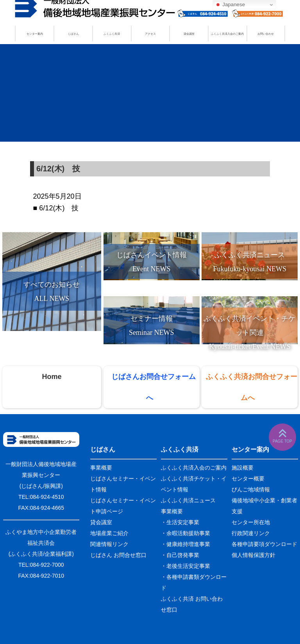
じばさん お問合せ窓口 (118, 555)
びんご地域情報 (251, 489)
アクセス (150, 34)
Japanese (230, 5)
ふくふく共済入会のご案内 (227, 34)
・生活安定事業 (180, 522)
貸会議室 (189, 34)
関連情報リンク (109, 544)
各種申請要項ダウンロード (264, 544)
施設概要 (243, 468)
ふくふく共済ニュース (188, 500)
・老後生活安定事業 (186, 566)
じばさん (73, 34)
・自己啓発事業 (180, 555)
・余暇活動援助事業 (186, 533)
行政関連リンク (251, 533)
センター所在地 (251, 522)
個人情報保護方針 (254, 555)
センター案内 (35, 34)
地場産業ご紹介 (109, 533)
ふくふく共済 (112, 34)
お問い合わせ (266, 34)
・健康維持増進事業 (186, 544)
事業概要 (101, 468)
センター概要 (248, 479)
